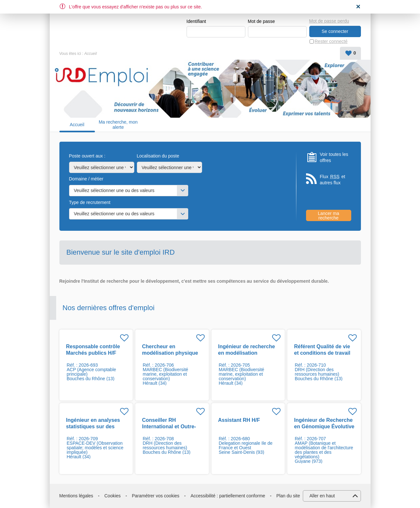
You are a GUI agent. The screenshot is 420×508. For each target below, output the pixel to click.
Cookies (113, 496)
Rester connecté (331, 41)
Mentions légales (76, 496)
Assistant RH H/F (239, 420)
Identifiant (196, 21)
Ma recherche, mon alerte (118, 125)
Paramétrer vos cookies (156, 496)
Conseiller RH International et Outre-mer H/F (169, 427)
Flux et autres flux (333, 180)
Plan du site (288, 496)
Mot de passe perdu (329, 21)
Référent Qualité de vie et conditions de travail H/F (322, 353)
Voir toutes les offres (334, 157)
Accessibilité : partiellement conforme (228, 496)
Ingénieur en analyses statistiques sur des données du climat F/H (94, 427)
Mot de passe (261, 21)
